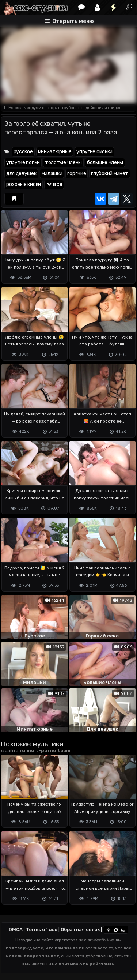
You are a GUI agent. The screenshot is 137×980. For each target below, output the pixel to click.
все (54, 184)
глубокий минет (110, 173)
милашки (52, 173)
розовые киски (24, 184)
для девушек (21, 173)
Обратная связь (80, 930)
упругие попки (23, 163)
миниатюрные (55, 152)
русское (23, 152)
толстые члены (63, 163)
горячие (77, 173)
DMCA (16, 930)
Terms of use (42, 930)
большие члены (105, 163)
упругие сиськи (94, 152)
